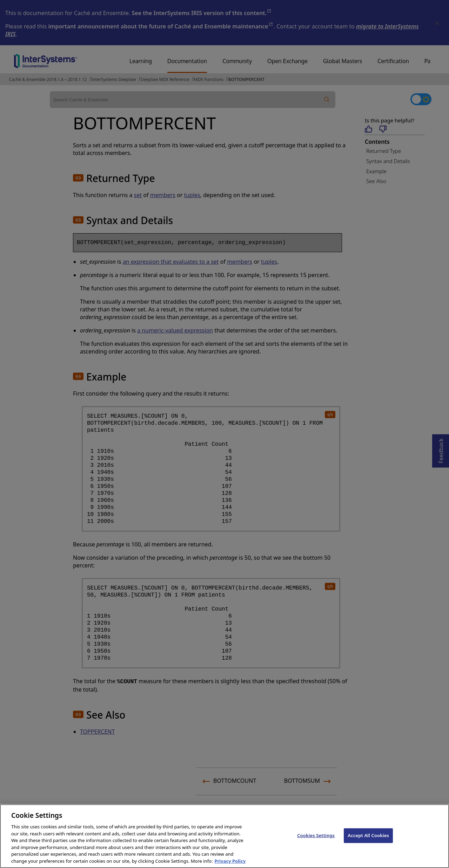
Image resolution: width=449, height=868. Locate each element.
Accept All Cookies (368, 843)
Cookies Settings (316, 843)
